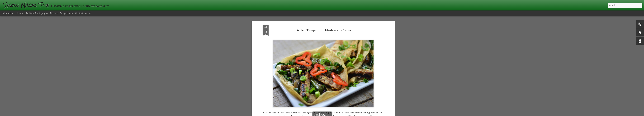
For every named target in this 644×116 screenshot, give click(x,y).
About (88, 13)
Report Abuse (378, 114)
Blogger (369, 114)
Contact (79, 13)
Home (20, 13)
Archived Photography (37, 13)
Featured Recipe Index (62, 13)
